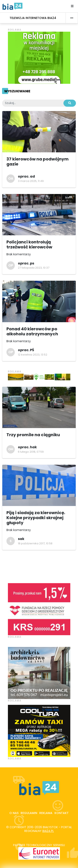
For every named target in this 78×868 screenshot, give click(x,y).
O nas (14, 813)
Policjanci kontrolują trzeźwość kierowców (29, 244)
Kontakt (62, 813)
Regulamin (29, 813)
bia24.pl (48, 831)
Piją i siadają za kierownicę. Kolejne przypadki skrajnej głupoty (36, 518)
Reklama (46, 813)
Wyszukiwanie (17, 91)
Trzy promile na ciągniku (33, 435)
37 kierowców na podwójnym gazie (38, 162)
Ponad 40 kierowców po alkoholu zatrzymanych (32, 331)
